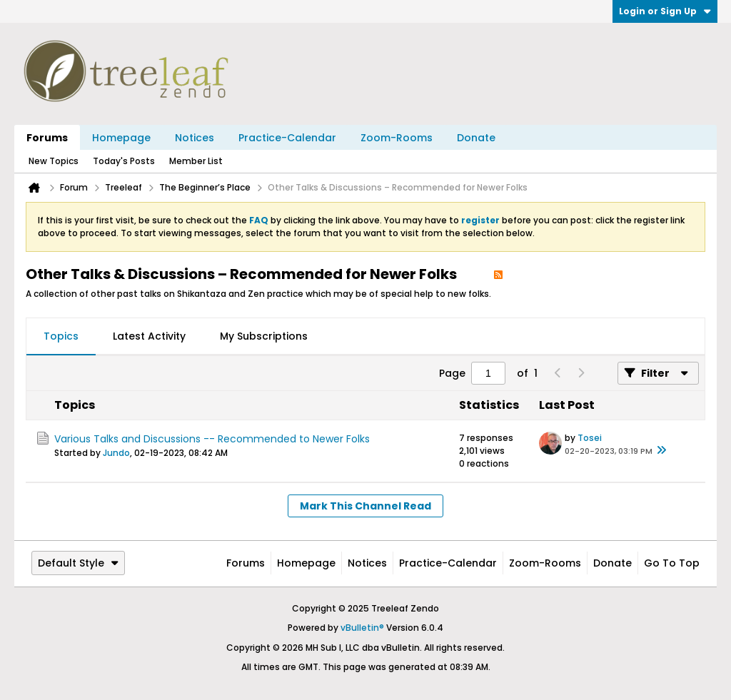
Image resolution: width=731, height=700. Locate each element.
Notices (195, 138)
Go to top (672, 563)
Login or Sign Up (665, 11)
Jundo (116, 453)
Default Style (78, 563)
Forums (47, 138)
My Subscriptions (264, 336)
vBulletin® (362, 628)
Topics (61, 336)
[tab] (61, 337)
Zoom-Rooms (397, 138)
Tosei (590, 438)
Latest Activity (149, 336)
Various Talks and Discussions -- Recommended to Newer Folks (212, 439)
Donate (476, 138)
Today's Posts (124, 161)
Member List (196, 161)
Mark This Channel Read (365, 506)
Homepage (121, 138)
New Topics (54, 161)
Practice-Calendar (287, 138)
